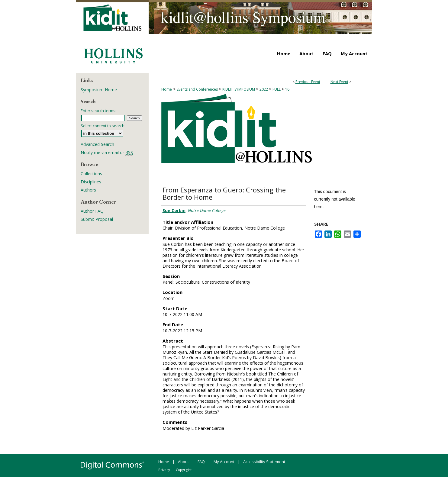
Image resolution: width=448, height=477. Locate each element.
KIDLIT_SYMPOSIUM (239, 89)
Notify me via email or (107, 152)
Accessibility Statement (264, 462)
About (183, 462)
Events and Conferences (198, 89)
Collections (91, 174)
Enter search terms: (98, 111)
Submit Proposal (97, 219)
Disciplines (91, 182)
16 (287, 89)
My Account (224, 462)
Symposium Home (99, 90)
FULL (277, 89)
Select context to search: (103, 126)
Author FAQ (92, 211)
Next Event (339, 82)
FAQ (201, 462)
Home (167, 89)
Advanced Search (97, 144)
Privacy (164, 470)
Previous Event (308, 82)
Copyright (184, 470)
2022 (264, 89)
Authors (88, 190)
